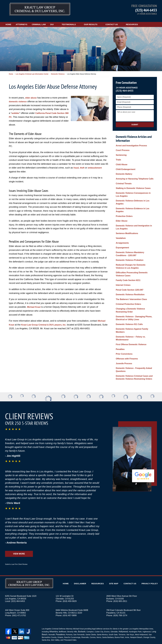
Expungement (122, 231)
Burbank (80, 602)
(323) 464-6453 (146, 10)
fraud (76, 164)
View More (19, 524)
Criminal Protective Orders (127, 283)
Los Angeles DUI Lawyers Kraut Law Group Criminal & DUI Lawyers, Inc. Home (40, 9)
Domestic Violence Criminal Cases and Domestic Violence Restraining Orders (132, 348)
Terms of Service (69, 622)
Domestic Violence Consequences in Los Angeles (133, 188)
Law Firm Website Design (143, 635)
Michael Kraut (35, 304)
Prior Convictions (123, 327)
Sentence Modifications (126, 218)
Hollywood (121, 602)
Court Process (122, 147)
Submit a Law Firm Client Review (16, 535)
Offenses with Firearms (126, 331)
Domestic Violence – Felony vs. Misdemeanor (129, 312)
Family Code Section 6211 (127, 261)
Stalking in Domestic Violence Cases (131, 182)
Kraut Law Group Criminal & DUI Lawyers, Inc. (47, 321)
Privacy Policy (151, 554)
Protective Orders (123, 202)
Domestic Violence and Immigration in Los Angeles (134, 212)
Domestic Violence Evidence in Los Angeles (134, 198)
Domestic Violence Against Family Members (134, 306)
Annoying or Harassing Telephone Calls (133, 173)
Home (12, 21)
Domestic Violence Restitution (129, 275)
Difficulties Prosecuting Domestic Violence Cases (134, 256)
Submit (135, 121)
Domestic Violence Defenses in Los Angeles (134, 193)
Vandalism (120, 222)
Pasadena (59, 605)
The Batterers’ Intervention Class (130, 279)
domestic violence (19, 98)
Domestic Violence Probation (128, 243)
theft (83, 164)
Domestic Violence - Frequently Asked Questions (132, 341)
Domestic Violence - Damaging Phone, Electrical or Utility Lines (132, 296)
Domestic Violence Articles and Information (133, 135)
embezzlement (97, 164)
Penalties (120, 322)
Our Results (105, 21)
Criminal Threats (123, 177)
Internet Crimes (122, 266)
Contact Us (126, 21)
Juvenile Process (123, 335)
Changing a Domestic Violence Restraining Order (134, 289)
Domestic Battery (123, 169)
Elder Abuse (121, 207)
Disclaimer (87, 554)
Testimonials (83, 21)
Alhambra (53, 602)
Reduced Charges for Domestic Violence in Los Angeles (134, 248)
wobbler (31, 110)
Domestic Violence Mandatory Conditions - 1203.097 (134, 237)
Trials (118, 155)
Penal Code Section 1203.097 (128, 270)
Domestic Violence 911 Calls (128, 302)
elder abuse (32, 94)
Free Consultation (126, 79)
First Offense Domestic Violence (129, 318)
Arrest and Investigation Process (130, 142)
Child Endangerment (124, 164)
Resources (146, 21)
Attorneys (29, 21)
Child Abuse (121, 160)
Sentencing (121, 151)
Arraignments (122, 227)
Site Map (118, 554)
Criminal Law (50, 21)
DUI (66, 21)
